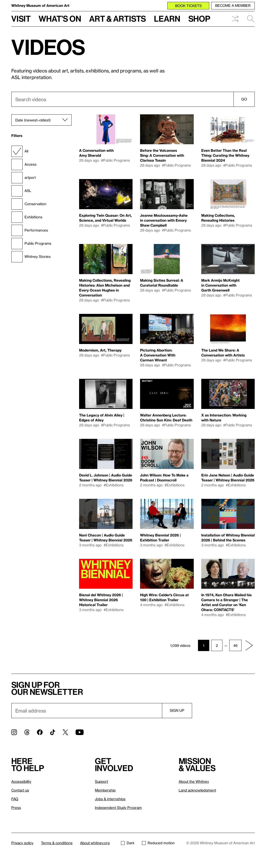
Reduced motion (158, 843)
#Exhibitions (114, 485)
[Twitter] (65, 732)
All (20, 151)
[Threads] (27, 732)
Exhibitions (27, 217)
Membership (105, 790)
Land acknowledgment (197, 790)
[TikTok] (53, 732)
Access (24, 164)
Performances (30, 230)
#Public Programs (115, 160)
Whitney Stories (31, 257)
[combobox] (133, 99)
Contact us (20, 790)
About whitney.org (95, 843)
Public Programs (31, 244)
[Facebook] (40, 732)
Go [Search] (244, 99)
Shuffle (235, 19)
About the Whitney (194, 781)
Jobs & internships (110, 799)
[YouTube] (80, 732)
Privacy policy (22, 843)
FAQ (15, 799)
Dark (128, 843)
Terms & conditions (57, 843)
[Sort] (41, 120)
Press (16, 808)
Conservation (29, 204)
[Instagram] (14, 732)
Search (251, 19)
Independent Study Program (118, 808)
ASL (21, 191)
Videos (48, 47)
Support (101, 781)
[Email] (87, 711)
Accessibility (21, 781)
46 (235, 645)
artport (24, 178)
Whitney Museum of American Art (40, 5)
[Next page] (249, 645)
